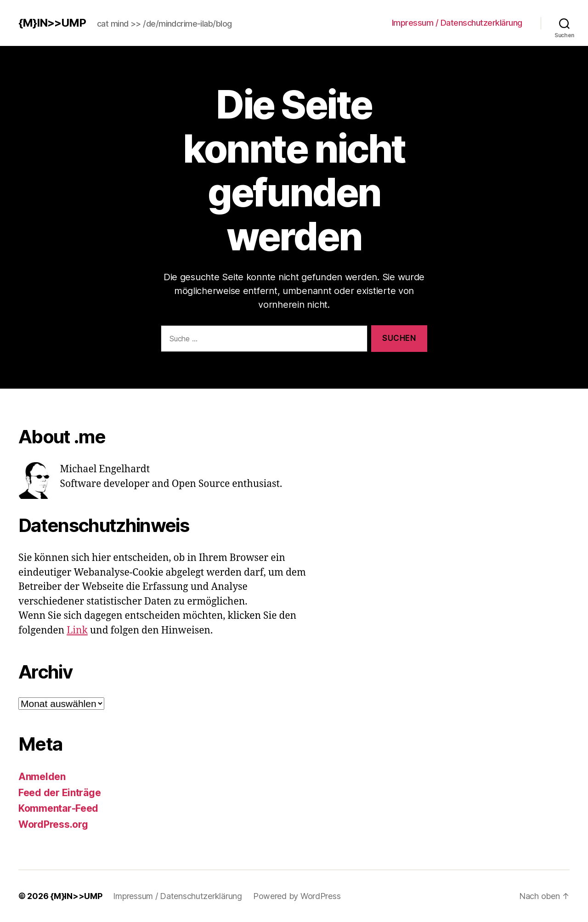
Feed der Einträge (59, 793)
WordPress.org (53, 824)
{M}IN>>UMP (52, 23)
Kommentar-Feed (58, 808)
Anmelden (42, 777)
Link (77, 631)
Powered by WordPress (297, 896)
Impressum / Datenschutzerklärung (457, 23)
